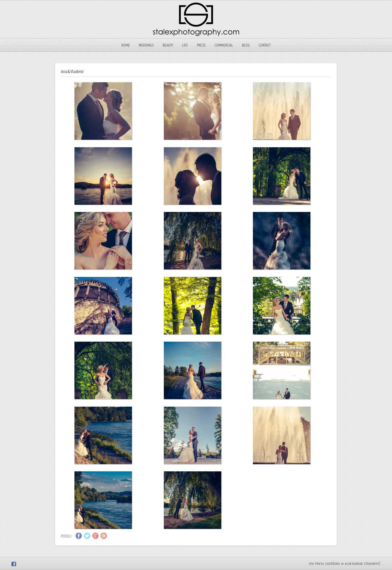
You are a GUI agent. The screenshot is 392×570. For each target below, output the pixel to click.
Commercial (224, 45)
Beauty (168, 45)
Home (126, 45)
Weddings (146, 45)
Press (201, 45)
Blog (246, 45)
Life (185, 45)
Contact (265, 45)
